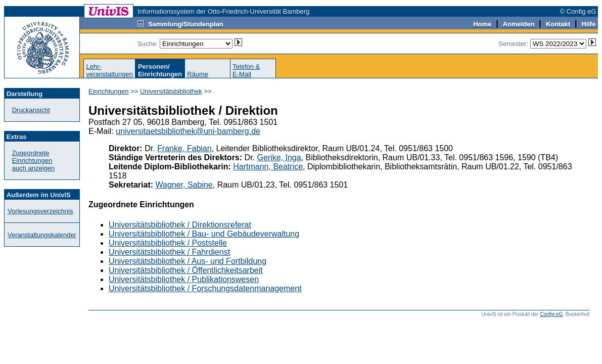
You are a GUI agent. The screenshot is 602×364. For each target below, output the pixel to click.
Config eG (551, 314)
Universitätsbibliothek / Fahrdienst (169, 252)
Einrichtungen (109, 91)
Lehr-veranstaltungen (109, 70)
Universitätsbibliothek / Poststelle (168, 243)
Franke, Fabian (184, 148)
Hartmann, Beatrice (268, 167)
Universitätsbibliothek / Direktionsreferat (180, 225)
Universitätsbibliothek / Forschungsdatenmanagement (205, 288)
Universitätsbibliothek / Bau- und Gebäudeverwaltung (204, 234)
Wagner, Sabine (184, 185)
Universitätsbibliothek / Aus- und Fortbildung (188, 261)
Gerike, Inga (279, 157)
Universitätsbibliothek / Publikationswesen (184, 279)
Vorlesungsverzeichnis (40, 211)
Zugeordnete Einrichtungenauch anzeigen (34, 161)
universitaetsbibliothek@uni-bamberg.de (188, 131)
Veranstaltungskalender (42, 235)
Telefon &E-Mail (246, 70)
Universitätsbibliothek (171, 91)
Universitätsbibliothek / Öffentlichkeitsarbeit (186, 270)
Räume (198, 74)
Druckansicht (31, 110)
